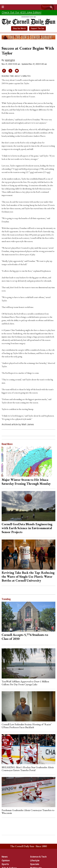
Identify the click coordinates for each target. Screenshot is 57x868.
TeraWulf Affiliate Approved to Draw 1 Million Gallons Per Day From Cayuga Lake (25, 683)
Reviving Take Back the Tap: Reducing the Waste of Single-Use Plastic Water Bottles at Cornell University (28, 576)
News (5, 857)
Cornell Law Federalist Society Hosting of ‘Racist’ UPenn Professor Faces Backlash (27, 726)
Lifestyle (35, 861)
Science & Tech (38, 857)
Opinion (6, 861)
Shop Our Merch (19, 28)
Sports (5, 864)
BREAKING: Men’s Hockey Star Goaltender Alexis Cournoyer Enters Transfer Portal (28, 769)
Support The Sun (37, 28)
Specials (35, 864)
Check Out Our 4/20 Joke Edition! (22, 12)
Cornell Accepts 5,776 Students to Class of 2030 (25, 637)
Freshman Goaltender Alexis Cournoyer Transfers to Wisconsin (28, 812)
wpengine (10, 60)
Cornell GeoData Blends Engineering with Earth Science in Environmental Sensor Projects (27, 528)
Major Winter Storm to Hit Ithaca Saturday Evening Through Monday (26, 482)
